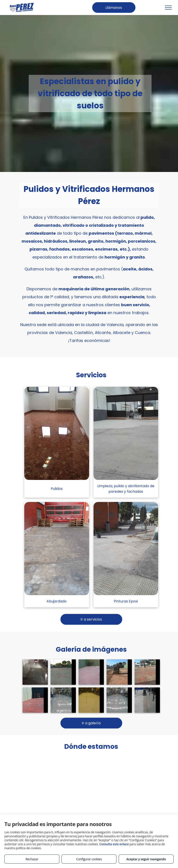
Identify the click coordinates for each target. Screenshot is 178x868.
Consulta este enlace (114, 844)
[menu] (168, 8)
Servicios (91, 375)
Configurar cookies (89, 859)
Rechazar (32, 859)
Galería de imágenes (91, 649)
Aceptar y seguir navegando (146, 859)
